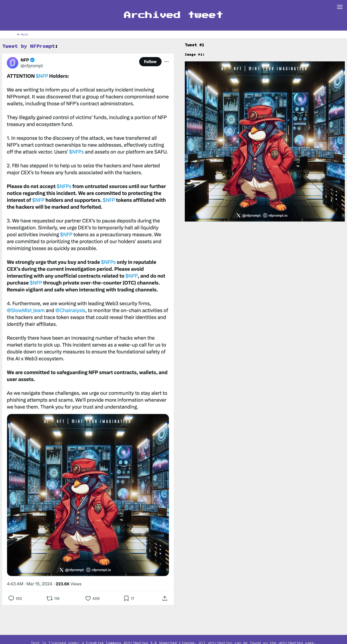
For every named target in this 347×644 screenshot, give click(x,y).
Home (26, 5)
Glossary (129, 5)
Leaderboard (99, 5)
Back (23, 46)
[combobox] (46, 6)
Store (214, 5)
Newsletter (189, 5)
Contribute (158, 5)
